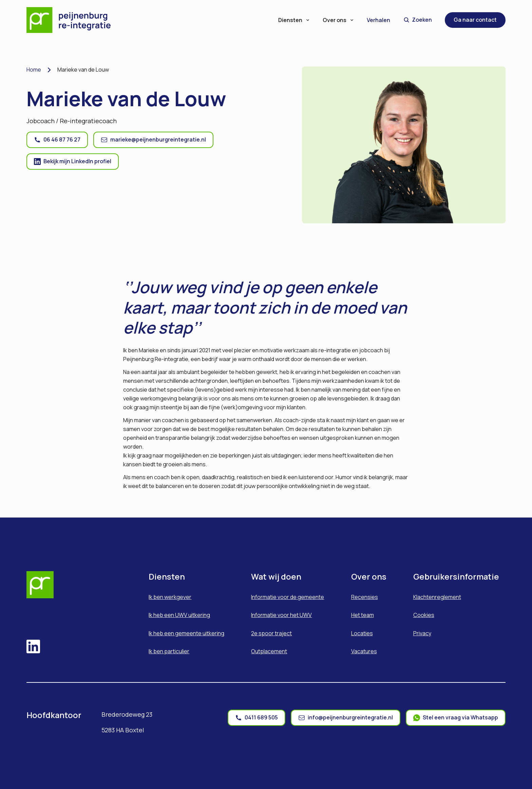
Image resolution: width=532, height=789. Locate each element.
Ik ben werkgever (170, 597)
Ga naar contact (475, 20)
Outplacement (269, 651)
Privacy (422, 633)
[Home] (73, 20)
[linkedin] (33, 647)
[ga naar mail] (153, 140)
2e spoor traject (271, 633)
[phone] (256, 718)
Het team (363, 615)
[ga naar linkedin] (73, 162)
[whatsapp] (456, 718)
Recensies (365, 597)
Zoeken (418, 20)
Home (34, 70)
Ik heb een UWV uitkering (179, 615)
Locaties (362, 633)
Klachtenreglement (437, 597)
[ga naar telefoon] (57, 140)
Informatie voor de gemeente (288, 597)
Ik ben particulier (169, 651)
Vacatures (364, 651)
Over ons (339, 20)
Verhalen (378, 20)
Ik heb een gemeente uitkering (186, 633)
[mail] (346, 718)
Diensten (294, 20)
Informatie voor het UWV (281, 615)
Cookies (424, 615)
